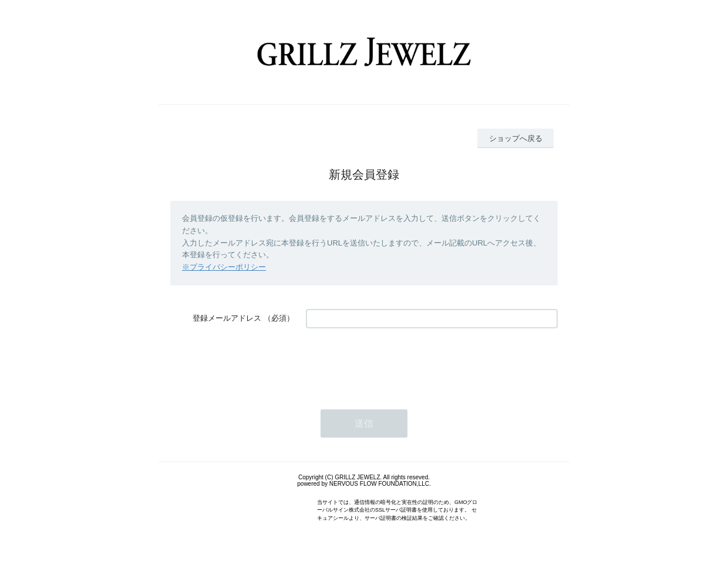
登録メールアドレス (227, 318)
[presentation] (395, 363)
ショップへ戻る (516, 138)
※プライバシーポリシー (224, 267)
